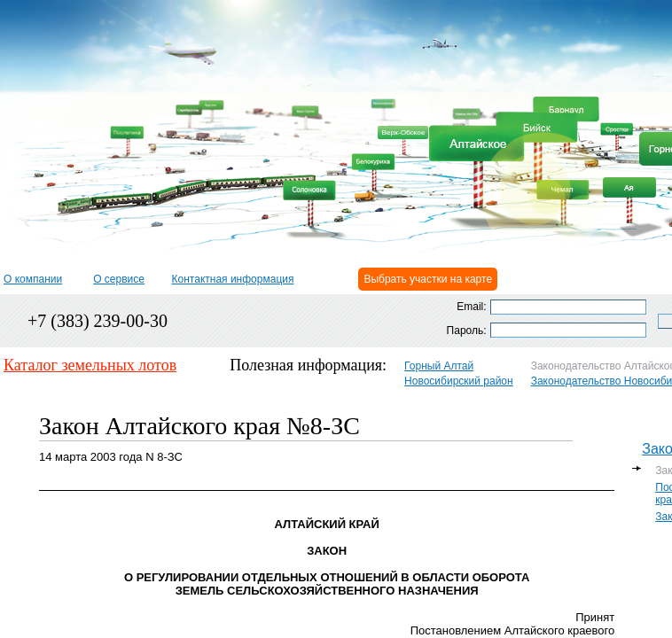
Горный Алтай (439, 366)
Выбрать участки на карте (428, 279)
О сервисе (119, 279)
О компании (33, 279)
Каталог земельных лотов (90, 365)
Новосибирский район (459, 381)
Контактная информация (233, 279)
